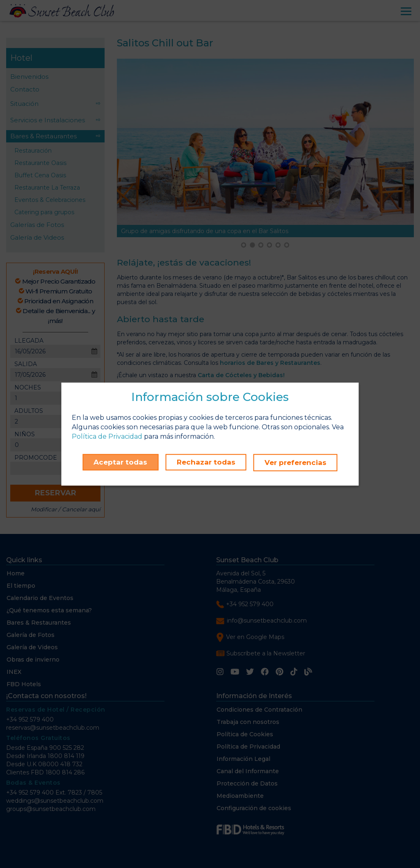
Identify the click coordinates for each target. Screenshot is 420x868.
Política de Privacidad (107, 437)
